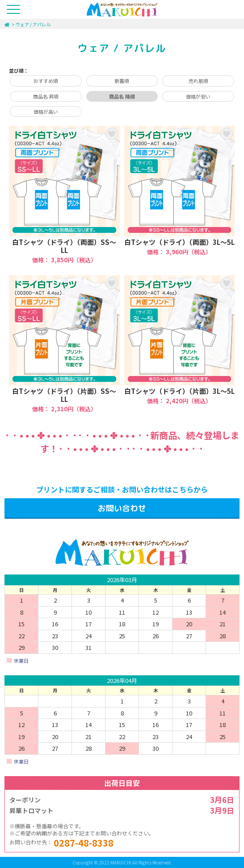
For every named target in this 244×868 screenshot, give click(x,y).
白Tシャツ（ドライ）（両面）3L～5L (180, 195)
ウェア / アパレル (33, 24)
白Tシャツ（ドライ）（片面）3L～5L (180, 344)
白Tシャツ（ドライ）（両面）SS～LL (64, 195)
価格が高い (46, 112)
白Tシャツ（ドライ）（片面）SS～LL (64, 344)
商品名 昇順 (46, 96)
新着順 (122, 81)
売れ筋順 (198, 81)
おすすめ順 (46, 81)
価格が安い (198, 96)
